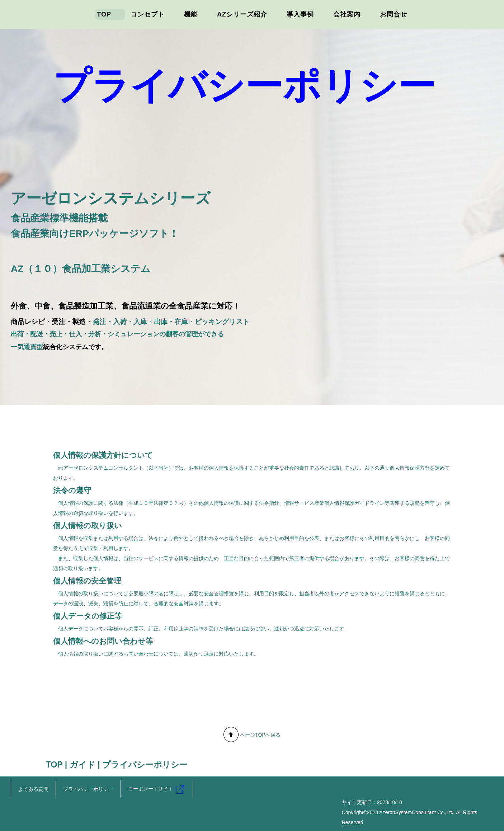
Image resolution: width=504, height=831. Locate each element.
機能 (191, 14)
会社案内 (347, 14)
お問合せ (394, 14)
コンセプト (148, 14)
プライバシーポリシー (88, 789)
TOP (104, 14)
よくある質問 (33, 789)
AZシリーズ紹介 (242, 14)
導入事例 (300, 14)
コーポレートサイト (157, 789)
